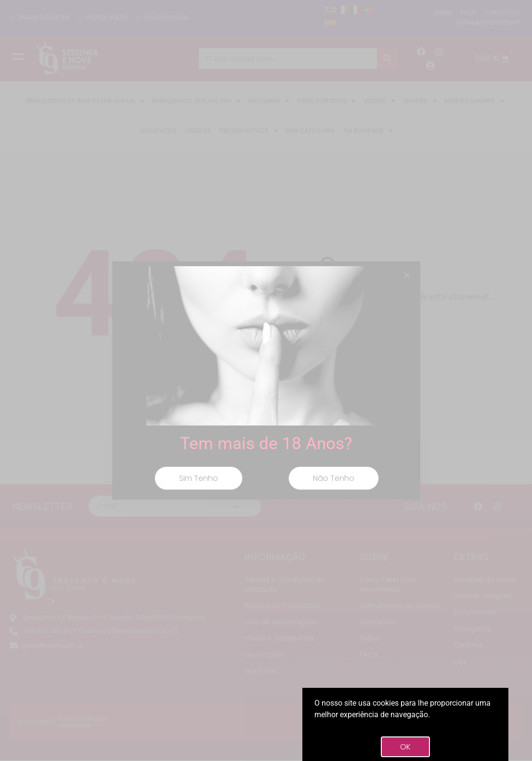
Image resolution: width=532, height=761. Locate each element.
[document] (266, 380)
